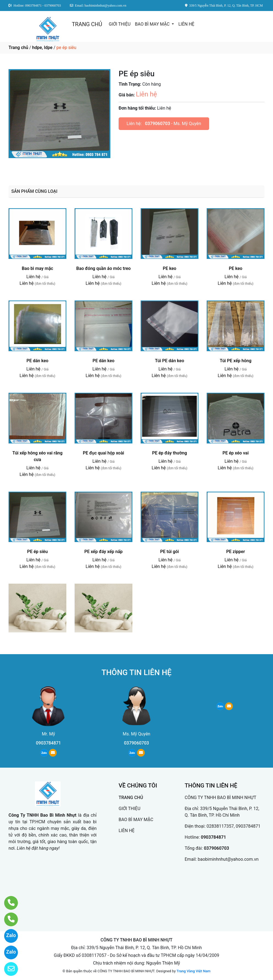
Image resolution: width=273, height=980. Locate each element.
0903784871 (49, 743)
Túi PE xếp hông (235, 361)
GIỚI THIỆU (120, 24)
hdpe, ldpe (42, 48)
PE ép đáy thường (170, 453)
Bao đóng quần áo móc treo (103, 268)
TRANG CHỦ (87, 24)
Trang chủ (18, 48)
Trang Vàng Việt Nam (194, 971)
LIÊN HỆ (186, 24)
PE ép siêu (38, 552)
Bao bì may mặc (37, 268)
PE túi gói (170, 552)
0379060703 (158, 124)
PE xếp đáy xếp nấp (103, 552)
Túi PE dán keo (170, 361)
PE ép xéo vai (235, 453)
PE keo (169, 268)
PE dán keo (37, 361)
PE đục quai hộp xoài (103, 453)
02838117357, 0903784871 (234, 826)
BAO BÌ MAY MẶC (153, 24)
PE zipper (236, 552)
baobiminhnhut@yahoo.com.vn (228, 859)
